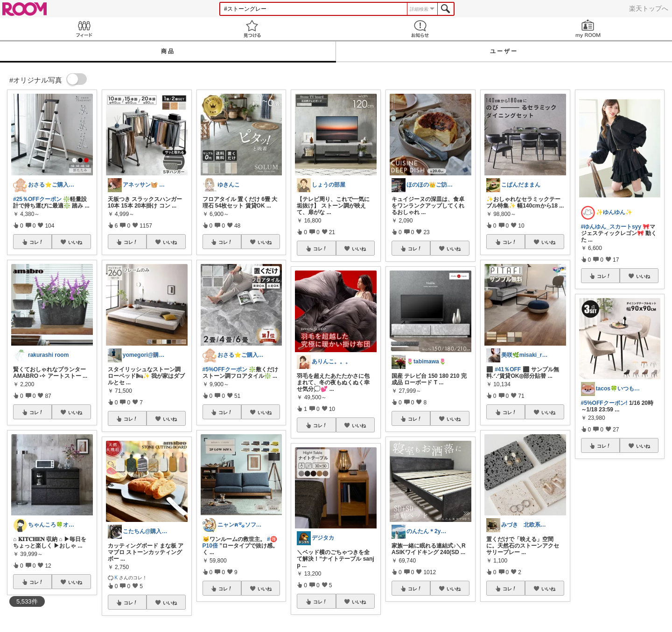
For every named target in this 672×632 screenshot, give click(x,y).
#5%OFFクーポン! (604, 403)
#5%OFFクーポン (225, 369)
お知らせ (420, 29)
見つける (252, 29)
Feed (84, 29)
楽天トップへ (649, 8)
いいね (75, 242)
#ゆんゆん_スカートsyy (611, 227)
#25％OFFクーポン (37, 199)
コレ (36, 242)
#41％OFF (508, 369)
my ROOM (588, 29)
